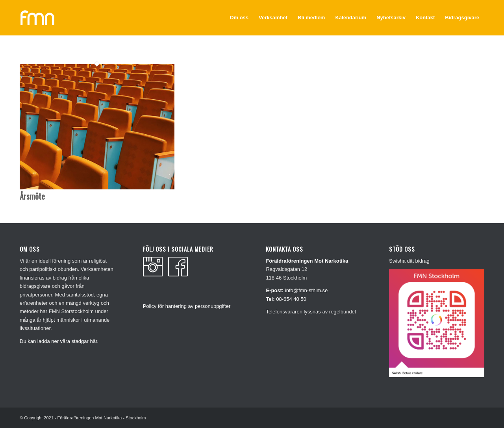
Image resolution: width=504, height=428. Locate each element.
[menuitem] (239, 18)
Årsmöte (32, 196)
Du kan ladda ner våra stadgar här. (59, 341)
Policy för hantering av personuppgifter (187, 306)
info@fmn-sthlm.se (307, 290)
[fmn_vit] (37, 18)
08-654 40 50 (291, 299)
